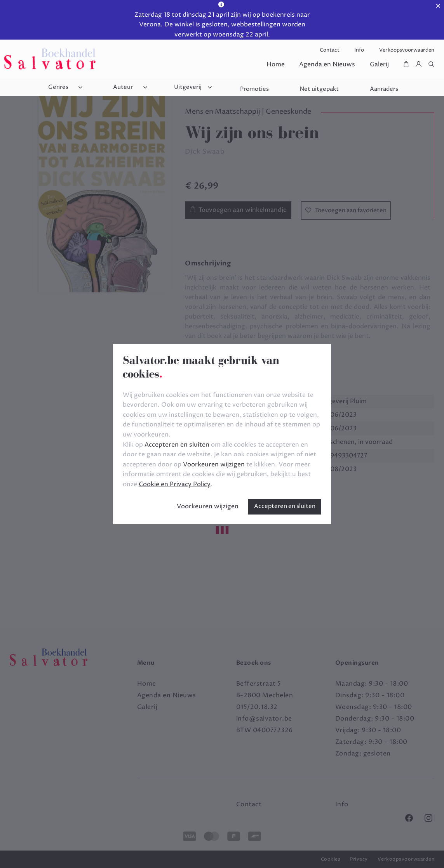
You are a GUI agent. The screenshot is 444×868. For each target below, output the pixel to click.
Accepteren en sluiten (285, 506)
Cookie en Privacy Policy (175, 484)
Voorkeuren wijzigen (208, 506)
